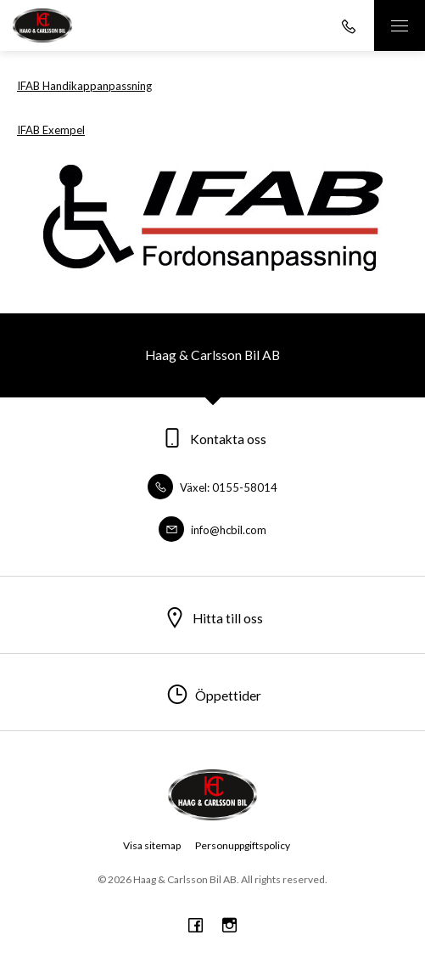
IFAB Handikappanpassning (84, 86)
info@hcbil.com (212, 530)
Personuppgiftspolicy (243, 845)
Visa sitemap (152, 845)
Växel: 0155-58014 (212, 487)
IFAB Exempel (51, 130)
